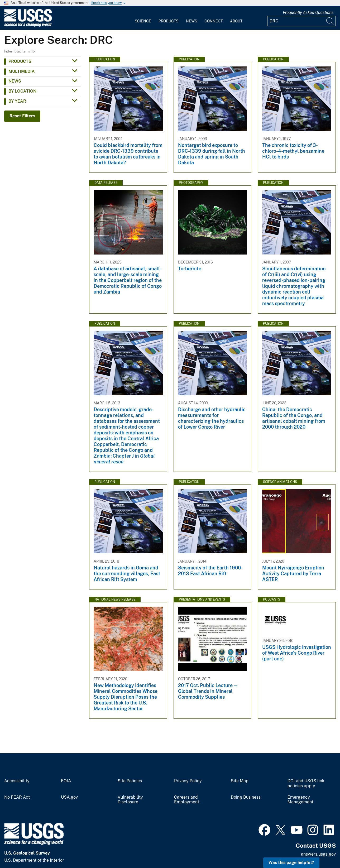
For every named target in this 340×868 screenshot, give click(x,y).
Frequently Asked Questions (308, 13)
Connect (214, 21)
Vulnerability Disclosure (130, 800)
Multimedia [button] (22, 71)
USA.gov (69, 797)
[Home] (28, 25)
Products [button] (20, 61)
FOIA (66, 781)
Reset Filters (22, 116)
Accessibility (17, 781)
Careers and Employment (187, 800)
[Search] (331, 21)
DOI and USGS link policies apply (306, 783)
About (236, 21)
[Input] (301, 21)
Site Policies (130, 781)
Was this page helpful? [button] (291, 863)
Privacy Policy (188, 781)
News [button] (15, 81)
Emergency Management (300, 800)
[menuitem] (143, 18)
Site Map (240, 781)
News (191, 21)
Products (168, 21)
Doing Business (246, 797)
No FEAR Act (17, 797)
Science (143, 21)
